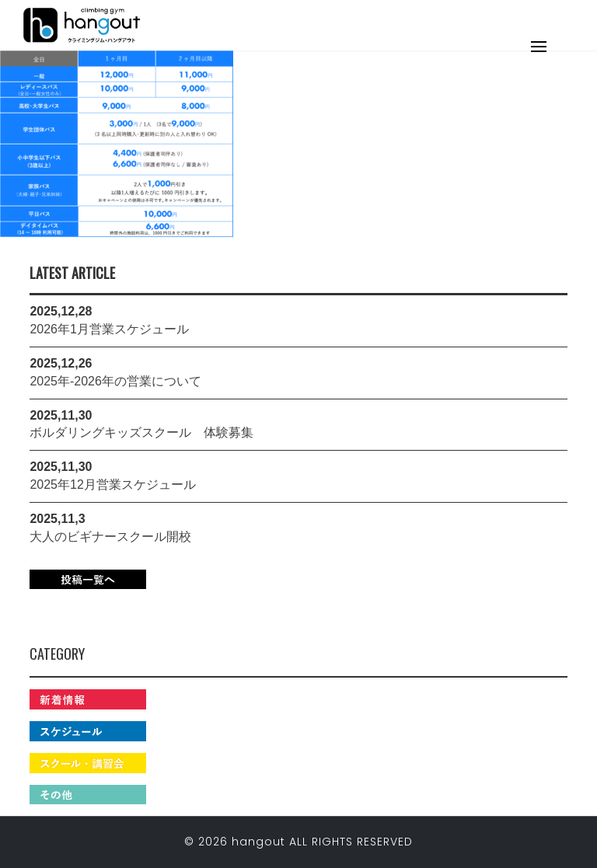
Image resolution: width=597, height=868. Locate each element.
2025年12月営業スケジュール (112, 485)
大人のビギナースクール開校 (110, 537)
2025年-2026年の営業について (115, 381)
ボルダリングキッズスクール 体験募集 (141, 432)
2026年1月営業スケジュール (109, 329)
